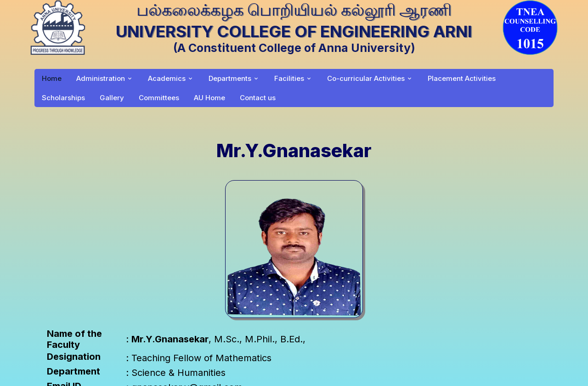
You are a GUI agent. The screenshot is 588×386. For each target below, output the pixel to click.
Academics (167, 78)
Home (52, 78)
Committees (159, 98)
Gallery (112, 98)
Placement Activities (462, 78)
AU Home (209, 98)
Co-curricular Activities (366, 78)
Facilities (289, 78)
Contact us (258, 98)
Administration (101, 78)
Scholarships (63, 98)
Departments (230, 78)
